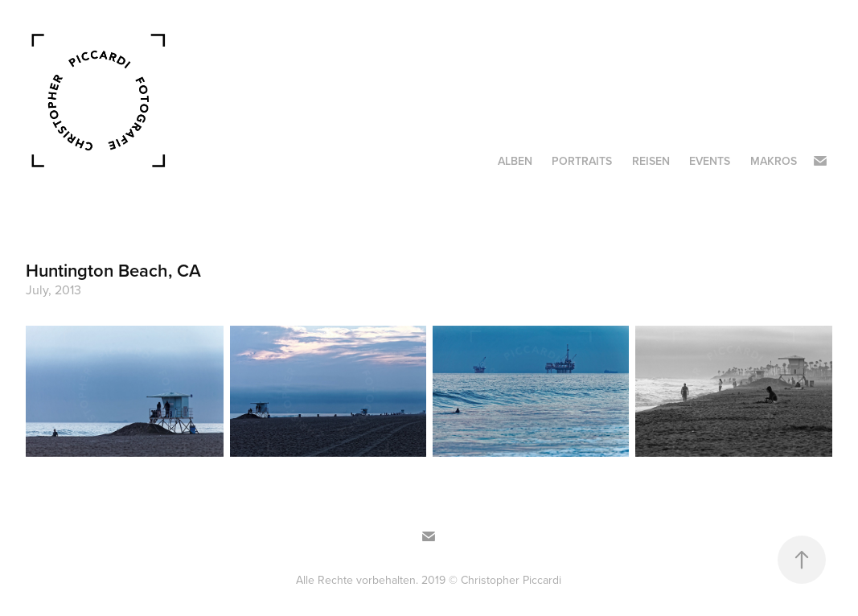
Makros (774, 161)
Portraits (582, 161)
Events (710, 161)
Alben (515, 161)
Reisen (651, 161)
